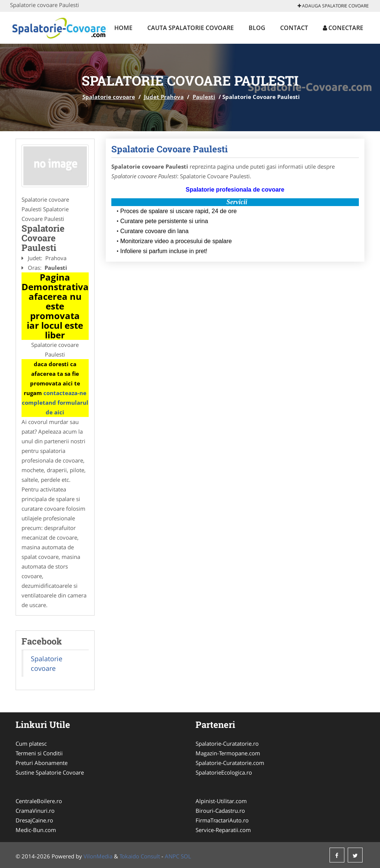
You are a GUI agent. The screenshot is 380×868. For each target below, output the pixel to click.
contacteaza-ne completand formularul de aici (55, 402)
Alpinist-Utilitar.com (221, 801)
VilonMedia (98, 856)
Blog (257, 28)
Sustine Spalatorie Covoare (50, 772)
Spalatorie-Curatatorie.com (230, 763)
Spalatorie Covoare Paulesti (170, 149)
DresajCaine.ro (34, 820)
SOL (186, 856)
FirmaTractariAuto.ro (222, 820)
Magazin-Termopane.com (228, 753)
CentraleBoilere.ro (39, 801)
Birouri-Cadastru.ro (220, 811)
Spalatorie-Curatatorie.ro (227, 743)
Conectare (343, 28)
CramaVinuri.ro (35, 811)
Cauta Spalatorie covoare (191, 28)
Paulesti (204, 97)
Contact (294, 28)
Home (123, 28)
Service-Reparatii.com (223, 830)
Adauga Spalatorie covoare (333, 6)
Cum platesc (31, 743)
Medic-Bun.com (36, 830)
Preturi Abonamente (42, 763)
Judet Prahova (164, 97)
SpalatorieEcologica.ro (224, 772)
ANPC (172, 856)
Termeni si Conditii (39, 753)
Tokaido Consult (140, 856)
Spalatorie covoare (109, 97)
